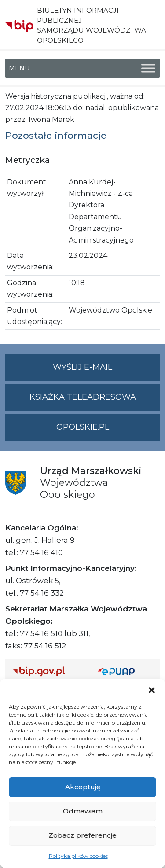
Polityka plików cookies (78, 856)
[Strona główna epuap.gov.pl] (125, 671)
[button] (152, 690)
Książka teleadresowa (83, 397)
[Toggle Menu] (148, 68)
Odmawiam (83, 811)
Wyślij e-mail (106, 371)
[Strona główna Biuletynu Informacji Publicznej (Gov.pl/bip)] (48, 671)
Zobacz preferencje (82, 835)
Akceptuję (83, 787)
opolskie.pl (83, 427)
